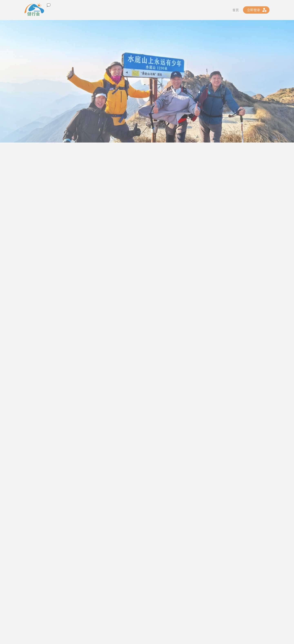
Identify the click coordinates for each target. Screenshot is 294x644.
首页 (236, 9)
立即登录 (254, 9)
